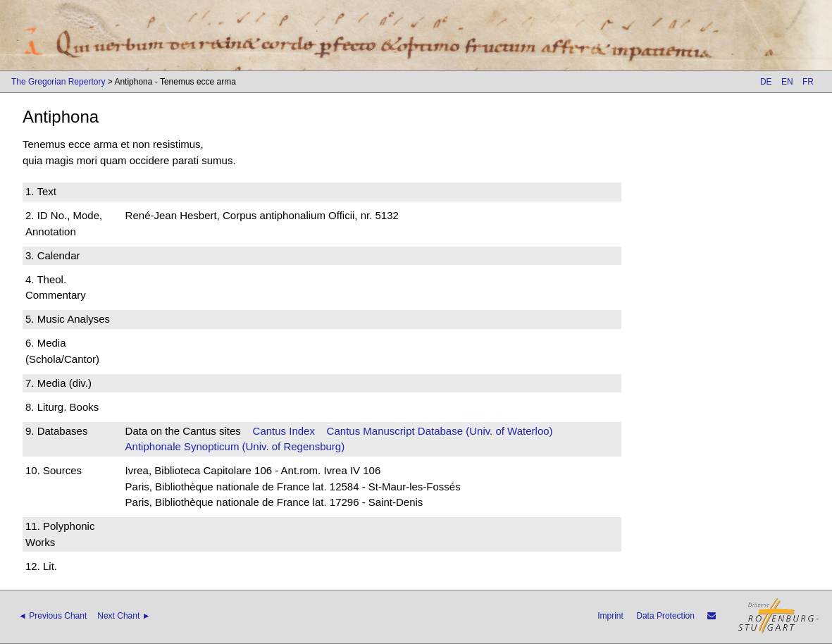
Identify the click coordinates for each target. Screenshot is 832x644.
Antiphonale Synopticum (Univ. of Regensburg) (235, 446)
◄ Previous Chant (52, 616)
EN (787, 82)
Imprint (610, 616)
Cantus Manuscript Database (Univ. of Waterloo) (440, 431)
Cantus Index (284, 431)
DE (766, 82)
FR (808, 82)
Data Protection (665, 616)
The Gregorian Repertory (58, 82)
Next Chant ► (124, 616)
